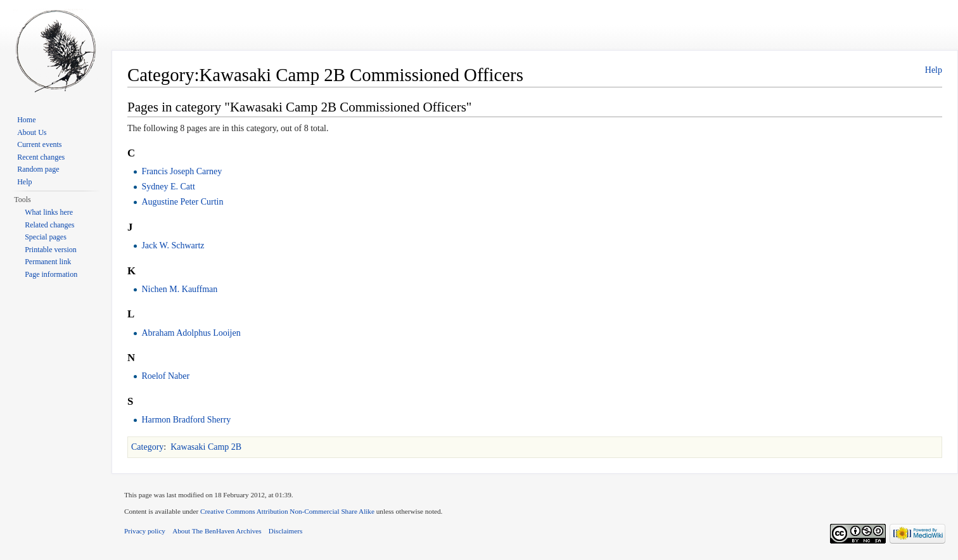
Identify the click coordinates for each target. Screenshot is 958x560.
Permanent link (48, 262)
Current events (39, 144)
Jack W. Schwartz (173, 245)
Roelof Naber (165, 376)
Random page (38, 169)
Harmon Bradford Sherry (186, 420)
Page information (51, 274)
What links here (49, 212)
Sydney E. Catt (168, 187)
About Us (32, 132)
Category (147, 447)
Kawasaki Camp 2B (206, 447)
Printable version (51, 250)
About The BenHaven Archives (217, 531)
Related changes (49, 225)
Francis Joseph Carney (182, 171)
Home (26, 120)
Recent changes (41, 157)
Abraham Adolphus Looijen (191, 333)
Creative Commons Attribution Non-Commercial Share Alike (287, 511)
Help (934, 70)
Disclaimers (285, 531)
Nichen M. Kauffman (179, 289)
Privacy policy (145, 531)
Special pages (46, 237)
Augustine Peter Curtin (182, 202)
